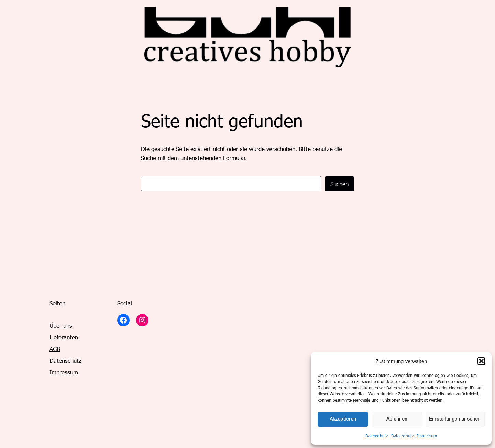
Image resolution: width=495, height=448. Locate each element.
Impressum (427, 436)
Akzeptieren (343, 419)
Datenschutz (377, 436)
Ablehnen (397, 419)
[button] (481, 361)
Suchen (339, 184)
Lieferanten (64, 337)
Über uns (61, 325)
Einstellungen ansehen (455, 419)
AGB (55, 349)
